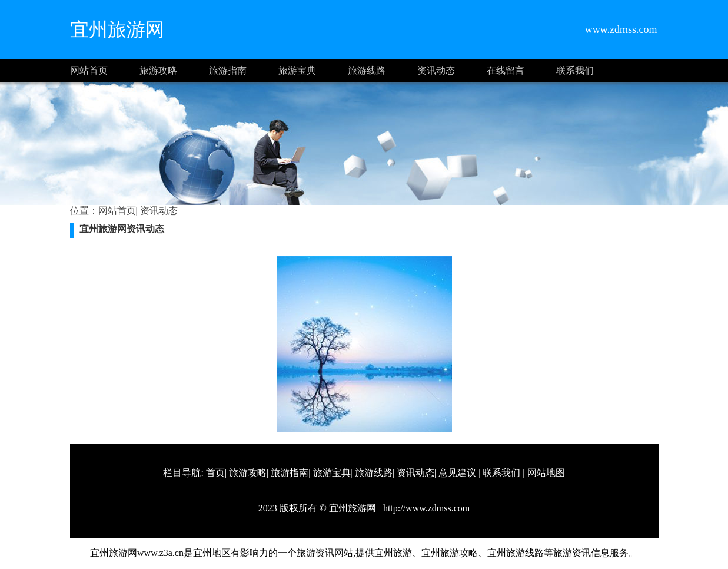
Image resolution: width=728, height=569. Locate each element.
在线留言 (506, 70)
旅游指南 (228, 70)
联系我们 (575, 70)
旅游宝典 (297, 70)
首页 (215, 473)
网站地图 (546, 473)
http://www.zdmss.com (425, 508)
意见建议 (457, 473)
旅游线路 (367, 70)
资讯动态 (436, 70)
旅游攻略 (158, 70)
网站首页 (89, 70)
